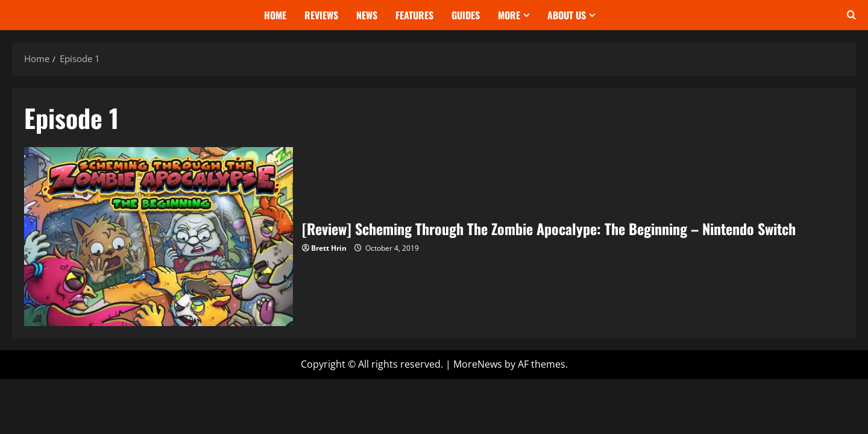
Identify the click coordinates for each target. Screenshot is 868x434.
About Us (567, 15)
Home (275, 15)
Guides (466, 15)
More (509, 15)
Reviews (321, 15)
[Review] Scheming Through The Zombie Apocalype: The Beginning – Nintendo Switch (159, 237)
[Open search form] (851, 15)
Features (414, 15)
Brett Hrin (329, 248)
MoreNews (478, 364)
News (367, 15)
